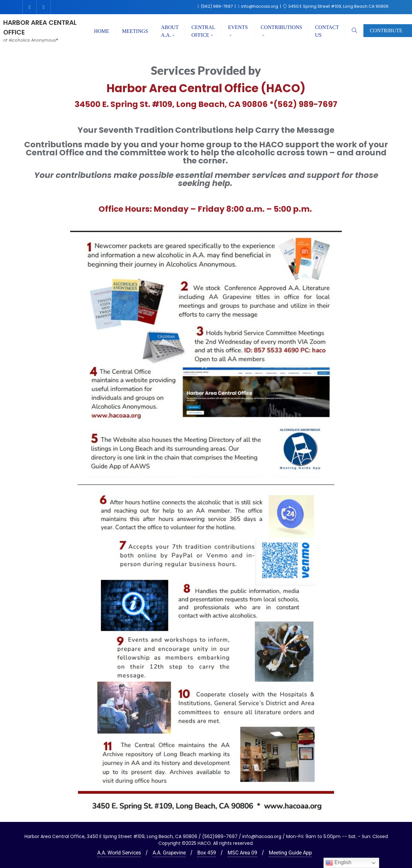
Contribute (386, 30)
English (338, 863)
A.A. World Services (119, 853)
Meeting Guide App (290, 853)
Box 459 (207, 853)
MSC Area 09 (242, 853)
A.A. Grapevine (169, 853)
